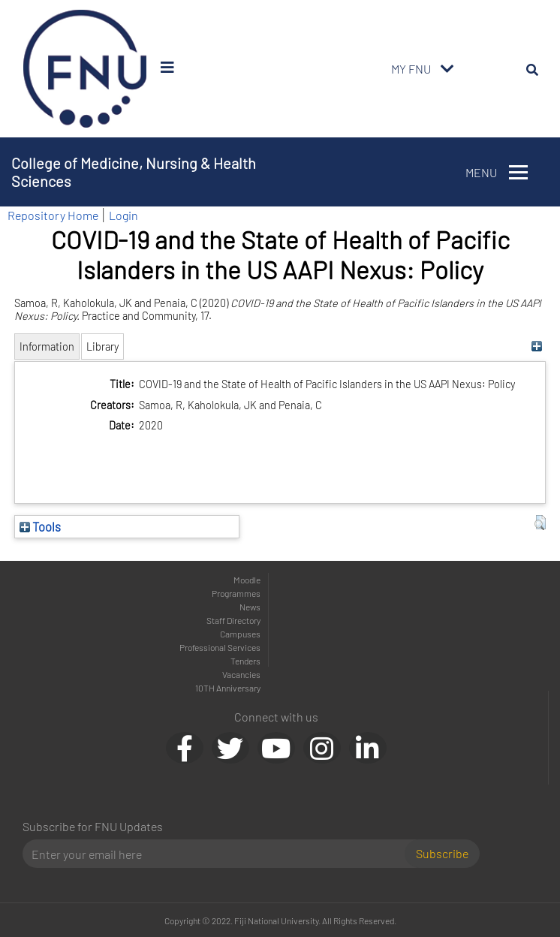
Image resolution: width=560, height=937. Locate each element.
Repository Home (53, 215)
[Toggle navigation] (447, 69)
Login (123, 215)
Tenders (245, 661)
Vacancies (241, 674)
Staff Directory (233, 620)
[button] (540, 523)
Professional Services (220, 647)
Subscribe (442, 853)
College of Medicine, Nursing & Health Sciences (134, 172)
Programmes (236, 593)
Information (47, 346)
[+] (536, 346)
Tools (40, 526)
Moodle (247, 580)
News (250, 607)
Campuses (240, 634)
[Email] (220, 854)
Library (102, 346)
